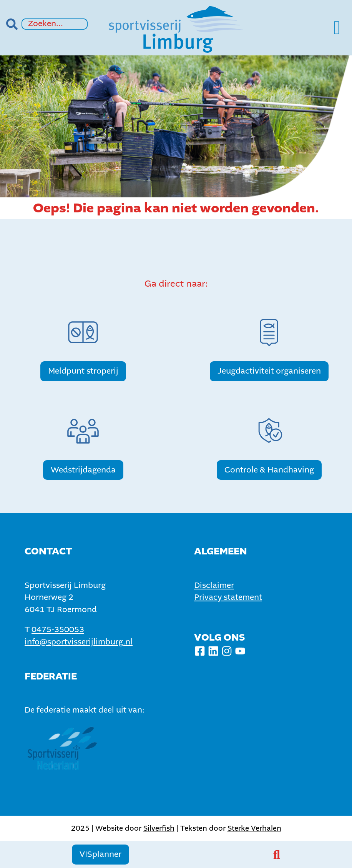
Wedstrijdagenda (83, 470)
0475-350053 (58, 630)
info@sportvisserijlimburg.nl (79, 642)
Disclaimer (214, 585)
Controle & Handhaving (269, 470)
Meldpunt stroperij (83, 371)
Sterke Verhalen (254, 828)
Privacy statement (228, 597)
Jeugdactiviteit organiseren (269, 371)
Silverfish (159, 828)
